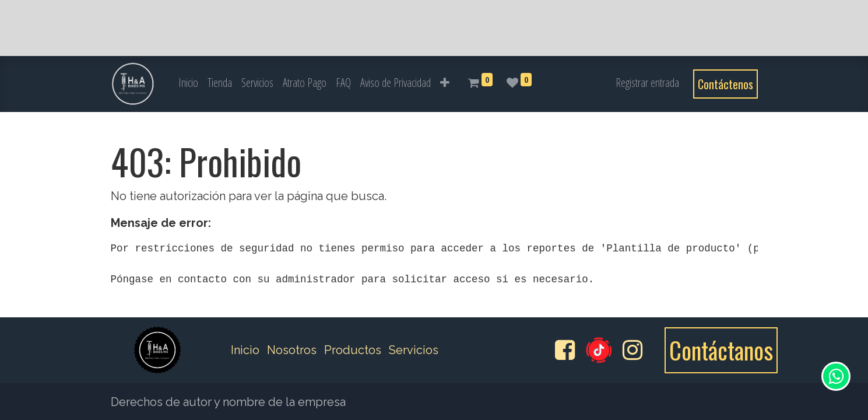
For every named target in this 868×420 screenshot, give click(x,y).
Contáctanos (721, 350)
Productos (353, 350)
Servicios (414, 350)
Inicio (245, 350)
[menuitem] (188, 83)
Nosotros (292, 350)
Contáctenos (725, 84)
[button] (445, 83)
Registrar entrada (647, 83)
